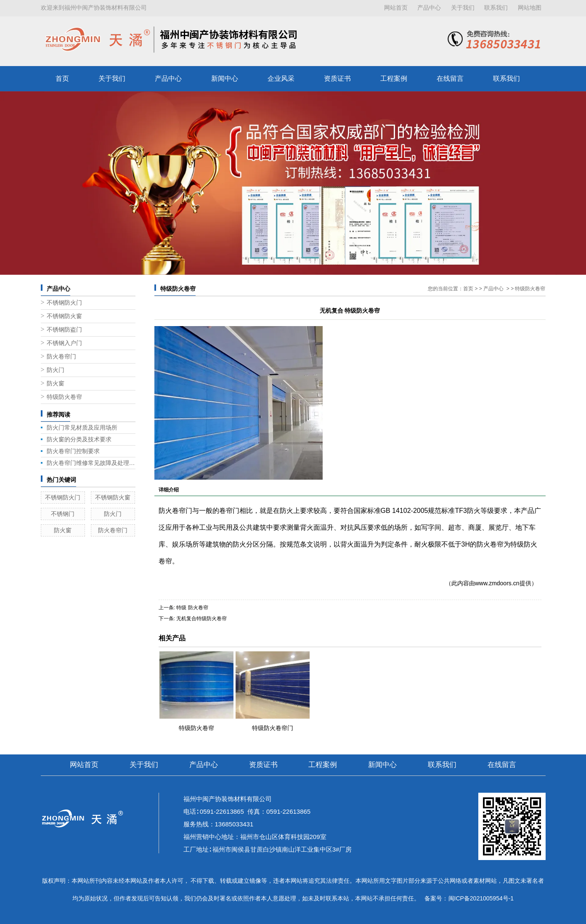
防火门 (56, 370)
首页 (62, 78)
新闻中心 (225, 78)
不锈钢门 (63, 514)
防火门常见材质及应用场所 (82, 427)
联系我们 (496, 8)
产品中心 (429, 8)
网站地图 (530, 8)
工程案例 (394, 78)
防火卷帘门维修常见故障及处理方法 (91, 463)
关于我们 (463, 8)
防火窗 (56, 384)
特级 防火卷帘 (192, 608)
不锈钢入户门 (64, 343)
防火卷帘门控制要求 (73, 451)
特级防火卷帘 (64, 397)
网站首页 (396, 8)
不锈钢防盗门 (64, 330)
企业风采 (281, 78)
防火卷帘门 (61, 357)
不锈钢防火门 (64, 303)
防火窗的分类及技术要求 (79, 439)
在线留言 (450, 78)
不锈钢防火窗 (64, 316)
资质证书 (337, 78)
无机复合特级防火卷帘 (202, 619)
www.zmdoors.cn (497, 583)
